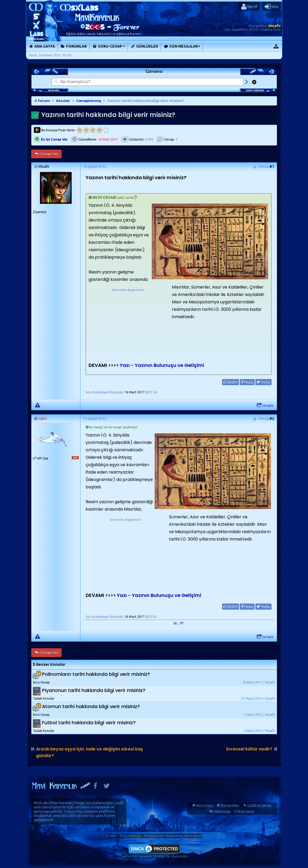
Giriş (271, 7)
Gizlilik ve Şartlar (259, 805)
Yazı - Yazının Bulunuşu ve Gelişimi (162, 365)
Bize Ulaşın (246, 811)
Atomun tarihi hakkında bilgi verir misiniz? (91, 706)
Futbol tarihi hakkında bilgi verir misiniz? (89, 723)
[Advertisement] (128, 326)
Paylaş (247, 382)
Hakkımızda (222, 811)
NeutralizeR (193, 836)
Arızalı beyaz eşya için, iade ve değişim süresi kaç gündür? (89, 752)
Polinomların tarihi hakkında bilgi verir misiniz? (96, 674)
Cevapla (265, 405)
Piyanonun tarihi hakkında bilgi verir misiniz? (94, 690)
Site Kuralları (230, 805)
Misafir (275, 26)
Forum (42, 101)
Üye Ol (249, 7)
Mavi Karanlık (61, 803)
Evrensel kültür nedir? (249, 749)
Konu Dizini (205, 805)
